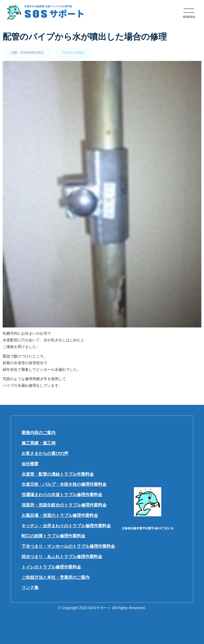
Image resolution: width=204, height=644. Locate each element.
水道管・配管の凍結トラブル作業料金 (58, 474)
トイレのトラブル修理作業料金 (51, 567)
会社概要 (30, 464)
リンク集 (30, 587)
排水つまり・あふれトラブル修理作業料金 (62, 557)
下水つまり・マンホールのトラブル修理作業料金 (68, 546)
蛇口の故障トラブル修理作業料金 (53, 536)
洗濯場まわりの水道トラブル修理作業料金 (62, 495)
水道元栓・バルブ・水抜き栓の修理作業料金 (64, 484)
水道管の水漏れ (74, 53)
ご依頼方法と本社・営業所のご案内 (56, 577)
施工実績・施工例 (39, 443)
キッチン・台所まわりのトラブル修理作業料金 (66, 526)
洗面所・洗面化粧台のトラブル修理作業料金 (64, 505)
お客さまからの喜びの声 (45, 453)
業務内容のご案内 (39, 433)
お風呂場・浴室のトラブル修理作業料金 (60, 515)
